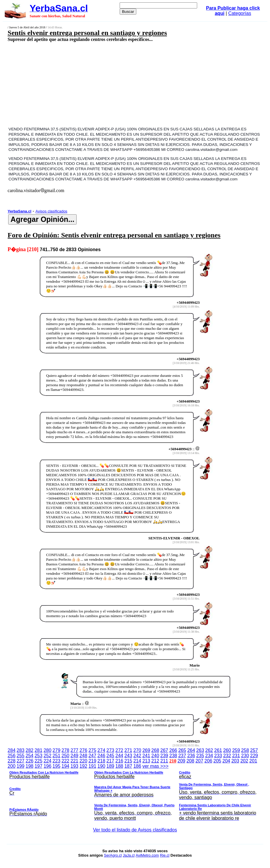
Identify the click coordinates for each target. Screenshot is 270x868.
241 (146, 756)
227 (21, 761)
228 (12, 761)
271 (128, 750)
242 (137, 756)
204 (226, 761)
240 (155, 756)
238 (173, 756)
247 (92, 756)
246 (101, 756)
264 (191, 750)
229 (254, 756)
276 (84, 750)
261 (218, 750)
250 (65, 756)
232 (227, 756)
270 (137, 750)
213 (146, 761)
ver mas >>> (135, 793)
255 (21, 756)
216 (119, 761)
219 (92, 761)
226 (29, 761)
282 (29, 750)
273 (110, 750)
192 (84, 766)
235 (200, 756)
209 (182, 761)
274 (101, 750)
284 (12, 750)
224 (48, 761)
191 (92, 766)
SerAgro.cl (113, 855)
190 (101, 766)
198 (29, 766)
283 (21, 750)
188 (119, 766)
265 (182, 750)
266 (173, 750)
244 (119, 756)
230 (245, 756)
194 (65, 766)
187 (128, 766)
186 (137, 766)
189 (110, 766)
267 (164, 750)
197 (38, 766)
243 (128, 756)
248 (84, 756)
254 (29, 756)
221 (74, 761)
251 (57, 756)
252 (48, 756)
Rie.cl (165, 855)
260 (227, 750)
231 (236, 756)
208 (190, 761)
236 (191, 756)
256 (12, 756)
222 (65, 761)
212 (155, 761)
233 (218, 756)
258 (245, 750)
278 (65, 750)
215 (128, 761)
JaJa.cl (129, 855)
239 (164, 756)
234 (209, 756)
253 (38, 756)
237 (182, 756)
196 (48, 766)
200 (12, 766)
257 (254, 750)
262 (209, 750)
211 (164, 761)
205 (217, 761)
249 (74, 756)
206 (208, 761)
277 (74, 750)
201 (253, 761)
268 (155, 750)
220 (84, 761)
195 (57, 766)
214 (137, 761)
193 (74, 766)
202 (244, 761)
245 (110, 756)
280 (48, 750)
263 (200, 750)
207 (199, 761)
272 (119, 750)
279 (57, 750)
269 (146, 750)
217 (110, 761)
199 (21, 766)
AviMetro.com (147, 855)
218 (101, 761)
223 (57, 761)
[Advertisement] (113, 84)
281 (38, 750)
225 (38, 761)
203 (235, 761)
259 (236, 750)
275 (92, 750)
